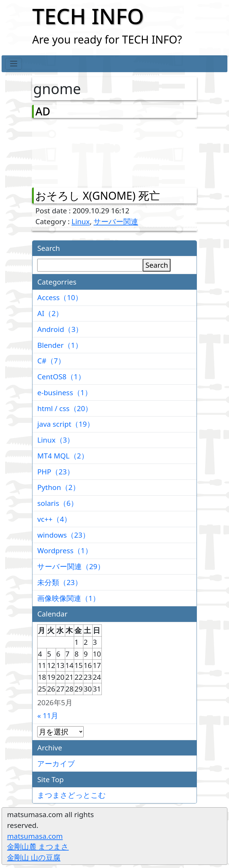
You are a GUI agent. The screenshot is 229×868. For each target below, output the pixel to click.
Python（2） (59, 487)
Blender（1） (60, 345)
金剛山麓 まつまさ (38, 847)
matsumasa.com (35, 836)
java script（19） (66, 424)
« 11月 (48, 716)
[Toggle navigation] (14, 64)
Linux (81, 221)
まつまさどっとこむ (72, 795)
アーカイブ (56, 764)
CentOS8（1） (61, 377)
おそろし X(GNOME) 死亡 (98, 196)
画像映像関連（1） (69, 598)
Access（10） (60, 297)
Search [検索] (157, 265)
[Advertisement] (69, 151)
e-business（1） (64, 393)
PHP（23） (56, 472)
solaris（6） (58, 503)
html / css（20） (65, 408)
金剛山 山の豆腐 (34, 857)
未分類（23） (60, 582)
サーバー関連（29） (71, 566)
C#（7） (51, 361)
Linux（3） (56, 440)
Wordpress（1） (65, 551)
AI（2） (50, 313)
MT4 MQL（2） (63, 456)
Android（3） (60, 329)
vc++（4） (54, 519)
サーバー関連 (116, 221)
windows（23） (63, 535)
